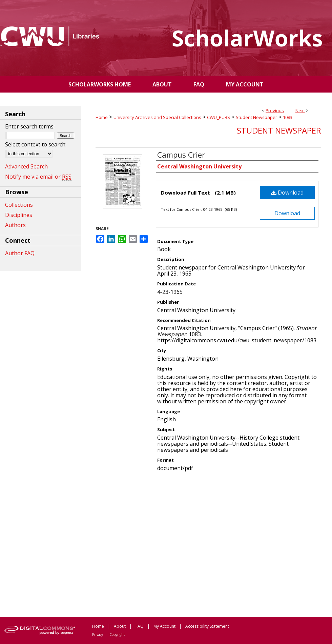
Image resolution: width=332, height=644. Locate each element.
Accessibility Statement (207, 626)
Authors (15, 225)
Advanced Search (26, 166)
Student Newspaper (256, 117)
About (120, 626)
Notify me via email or (38, 177)
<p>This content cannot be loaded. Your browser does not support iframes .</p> (208, 544)
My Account (164, 626)
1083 (288, 117)
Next (300, 110)
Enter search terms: (30, 126)
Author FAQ (20, 253)
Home (102, 117)
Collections (19, 205)
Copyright (117, 635)
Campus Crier (181, 155)
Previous (275, 110)
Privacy (98, 635)
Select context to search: (36, 144)
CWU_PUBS (219, 117)
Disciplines (19, 215)
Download (287, 193)
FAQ (140, 626)
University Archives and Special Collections (157, 117)
